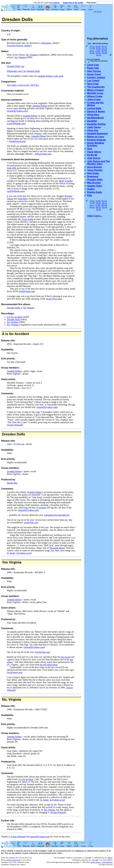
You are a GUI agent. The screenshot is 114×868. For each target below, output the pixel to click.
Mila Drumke (94, 183)
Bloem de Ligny (96, 137)
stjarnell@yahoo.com (17, 111)
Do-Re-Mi (92, 155)
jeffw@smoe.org (43, 154)
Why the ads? (98, 12)
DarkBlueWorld (95, 118)
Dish (90, 149)
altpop (27, 46)
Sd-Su (98, 53)
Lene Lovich (24, 85)
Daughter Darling (96, 124)
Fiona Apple (28, 219)
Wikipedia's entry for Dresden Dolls (23, 71)
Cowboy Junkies (96, 77)
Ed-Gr (98, 49)
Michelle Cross (95, 93)
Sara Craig (93, 84)
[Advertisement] (99, 23)
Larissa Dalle (94, 108)
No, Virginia (31, 55)
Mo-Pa (104, 51)
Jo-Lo (92, 51)
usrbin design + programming (101, 862)
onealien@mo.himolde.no (57, 515)
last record (66, 657)
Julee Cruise (94, 99)
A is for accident (26, 779)
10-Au (92, 46)
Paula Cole (93, 68)
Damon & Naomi (96, 112)
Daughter (92, 121)
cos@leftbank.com (16, 124)
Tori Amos (12, 85)
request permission (13, 860)
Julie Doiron (94, 158)
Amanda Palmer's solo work (50, 76)
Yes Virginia (20, 57)
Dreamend (93, 176)
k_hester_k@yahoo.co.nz (19, 553)
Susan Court (94, 74)
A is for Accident (15, 317)
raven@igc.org (31, 522)
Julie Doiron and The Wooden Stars (98, 163)
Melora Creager (95, 90)
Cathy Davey (94, 127)
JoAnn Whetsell (15, 425)
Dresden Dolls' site (16, 66)
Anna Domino (95, 167)
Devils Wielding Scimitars (96, 144)
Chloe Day (93, 130)
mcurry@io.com (53, 299)
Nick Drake (93, 173)
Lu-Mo (98, 51)
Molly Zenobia (66, 181)
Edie (90, 195)
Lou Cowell (93, 81)
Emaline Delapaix (97, 140)
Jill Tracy (35, 85)
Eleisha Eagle (94, 192)
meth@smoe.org (17, 141)
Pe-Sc (92, 53)
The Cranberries (96, 87)
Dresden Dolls (13, 308)
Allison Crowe (95, 96)
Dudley (91, 189)
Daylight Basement (97, 134)
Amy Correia (94, 71)
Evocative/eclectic (15, 46)
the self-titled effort (49, 665)
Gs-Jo (104, 49)
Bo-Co (104, 46)
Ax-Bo (98, 46)
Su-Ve (104, 53)
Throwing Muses (57, 548)
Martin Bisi (12, 483)
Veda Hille (12, 168)
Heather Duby (95, 186)
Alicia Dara (93, 115)
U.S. (9, 34)
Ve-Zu (99, 55)
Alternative (46, 43)
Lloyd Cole (93, 65)
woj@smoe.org (15, 672)
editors (110, 858)
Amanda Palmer (40, 106)
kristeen (42, 508)
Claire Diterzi (94, 152)
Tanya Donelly (95, 170)
